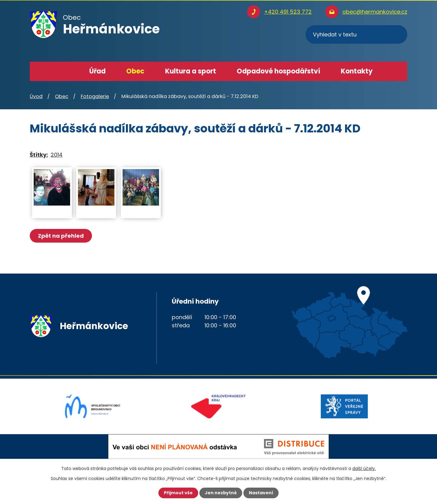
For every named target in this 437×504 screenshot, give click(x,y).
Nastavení (261, 493)
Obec (135, 71)
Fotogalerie (95, 96)
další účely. (364, 468)
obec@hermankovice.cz (375, 12)
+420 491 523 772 (288, 12)
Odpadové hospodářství (278, 71)
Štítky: (39, 155)
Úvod (67, 71)
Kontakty (357, 71)
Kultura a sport (191, 71)
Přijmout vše (178, 493)
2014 (57, 155)
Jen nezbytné (221, 493)
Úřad (97, 71)
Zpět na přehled (61, 236)
